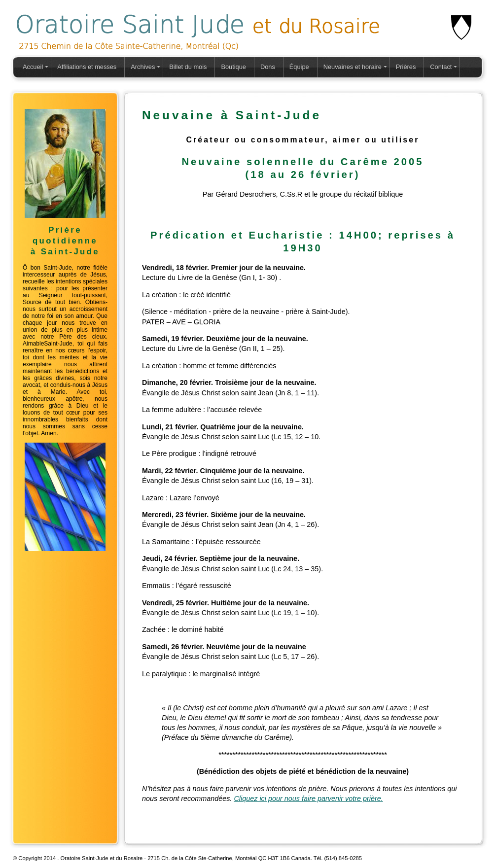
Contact (441, 67)
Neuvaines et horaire (353, 67)
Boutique (233, 67)
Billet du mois (188, 67)
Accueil (33, 67)
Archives (143, 67)
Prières (406, 67)
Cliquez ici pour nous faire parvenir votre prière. (308, 799)
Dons (268, 67)
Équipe (299, 67)
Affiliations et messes (87, 67)
